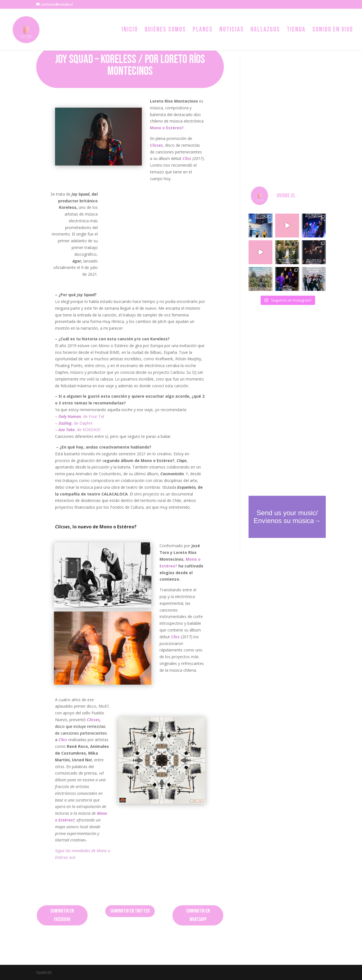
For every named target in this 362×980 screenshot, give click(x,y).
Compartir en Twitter (130, 911)
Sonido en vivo (333, 30)
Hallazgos (265, 30)
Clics (175, 637)
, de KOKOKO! (79, 430)
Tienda (296, 30)
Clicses (93, 720)
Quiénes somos (165, 30)
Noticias (232, 30)
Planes (203, 30)
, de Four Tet (81, 416)
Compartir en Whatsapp (198, 915)
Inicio (130, 30)
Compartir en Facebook (62, 915)
